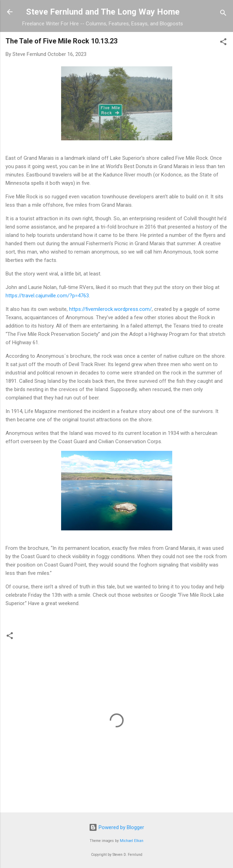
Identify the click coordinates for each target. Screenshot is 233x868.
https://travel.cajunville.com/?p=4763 (47, 296)
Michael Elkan (132, 841)
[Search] (223, 14)
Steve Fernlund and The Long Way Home (103, 12)
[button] (223, 43)
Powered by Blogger (116, 827)
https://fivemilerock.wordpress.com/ (110, 309)
